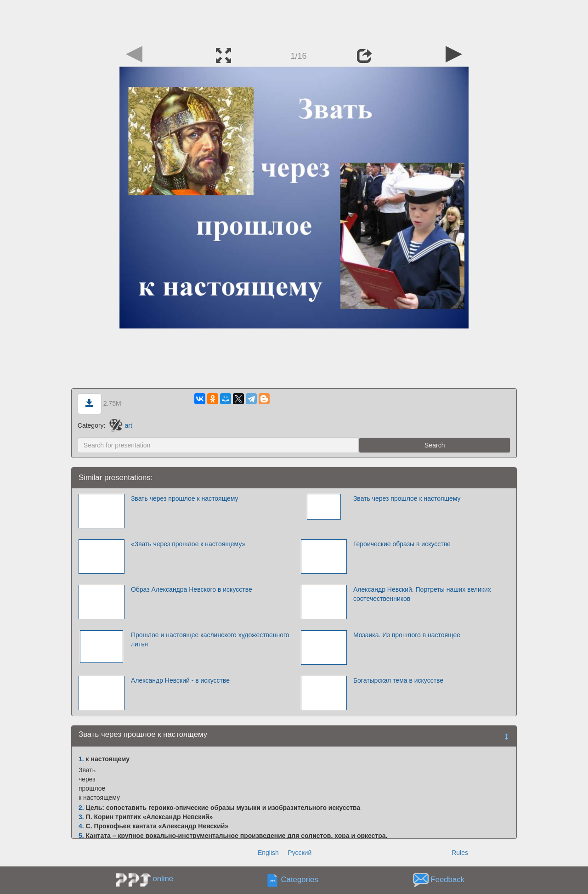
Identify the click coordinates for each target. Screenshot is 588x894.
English (268, 853)
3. (81, 817)
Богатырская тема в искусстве (398, 680)
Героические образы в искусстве (402, 544)
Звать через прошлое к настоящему (185, 498)
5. (81, 836)
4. (81, 826)
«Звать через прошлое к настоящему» (188, 544)
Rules (460, 853)
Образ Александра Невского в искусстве (192, 589)
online (163, 879)
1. (81, 759)
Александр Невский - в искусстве (180, 680)
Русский (300, 853)
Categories (300, 880)
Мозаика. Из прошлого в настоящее (407, 635)
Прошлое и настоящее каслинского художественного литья (210, 639)
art (121, 425)
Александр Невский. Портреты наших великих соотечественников (422, 594)
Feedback (447, 880)
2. (81, 808)
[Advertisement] (294, 21)
